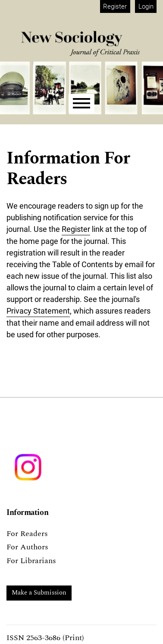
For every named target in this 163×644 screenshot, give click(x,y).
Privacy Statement (38, 311)
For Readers (27, 534)
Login (146, 6)
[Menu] (81, 103)
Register (115, 6)
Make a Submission (39, 593)
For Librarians (31, 561)
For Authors (27, 547)
